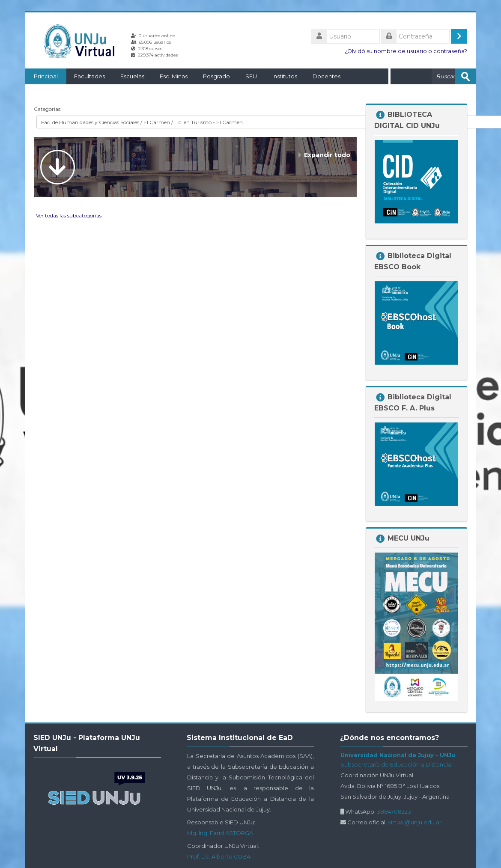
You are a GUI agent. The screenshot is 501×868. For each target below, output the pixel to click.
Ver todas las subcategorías (69, 216)
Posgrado (216, 76)
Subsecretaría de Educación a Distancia (396, 764)
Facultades (89, 76)
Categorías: (48, 109)
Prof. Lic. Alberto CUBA (219, 856)
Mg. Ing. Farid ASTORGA (220, 833)
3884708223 (394, 812)
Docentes (327, 76)
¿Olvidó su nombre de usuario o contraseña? (406, 51)
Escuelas (132, 76)
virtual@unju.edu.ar (415, 822)
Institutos (285, 76)
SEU (251, 76)
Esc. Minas (174, 76)
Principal (46, 76)
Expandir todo (327, 155)
